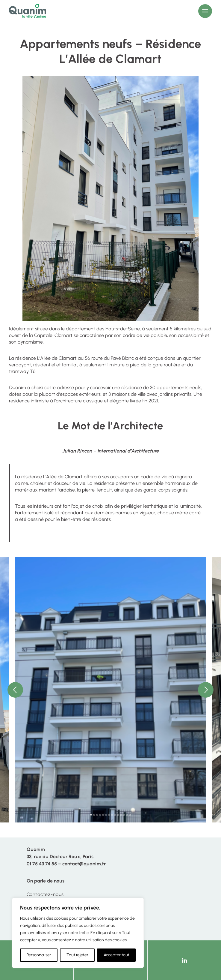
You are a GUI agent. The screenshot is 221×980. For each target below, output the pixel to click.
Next (206, 690)
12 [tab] (124, 815)
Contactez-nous (45, 894)
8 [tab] (112, 815)
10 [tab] (118, 815)
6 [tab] (106, 815)
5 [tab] (103, 815)
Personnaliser (39, 955)
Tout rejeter (77, 955)
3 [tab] (97, 815)
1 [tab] (91, 815)
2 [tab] (94, 815)
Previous (15, 690)
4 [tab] (100, 815)
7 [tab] (109, 815)
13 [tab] (127, 815)
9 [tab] (115, 815)
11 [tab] (121, 815)
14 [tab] (130, 815)
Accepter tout (116, 955)
